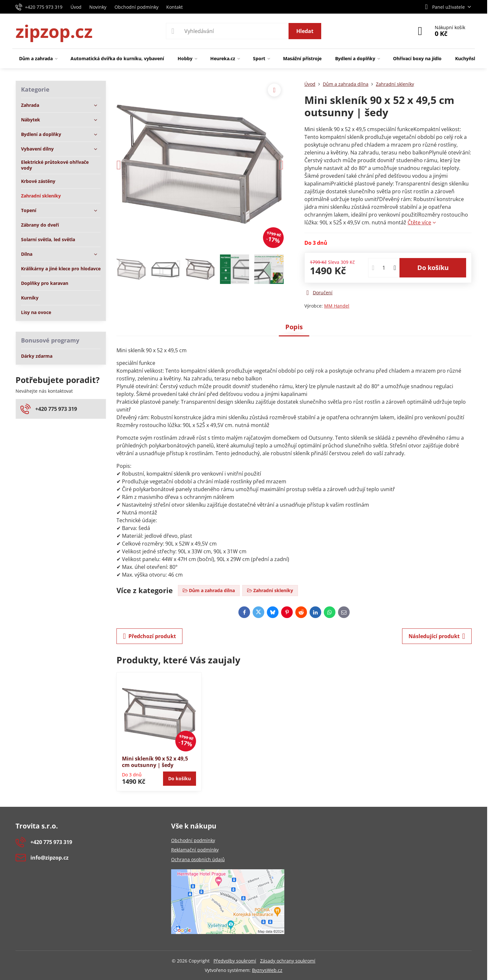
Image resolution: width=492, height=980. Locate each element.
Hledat (305, 31)
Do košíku (433, 268)
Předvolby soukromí (235, 961)
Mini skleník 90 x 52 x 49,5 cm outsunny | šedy (155, 762)
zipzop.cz (54, 31)
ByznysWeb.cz (267, 970)
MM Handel (337, 306)
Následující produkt (437, 636)
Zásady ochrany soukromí (288, 961)
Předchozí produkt (149, 636)
